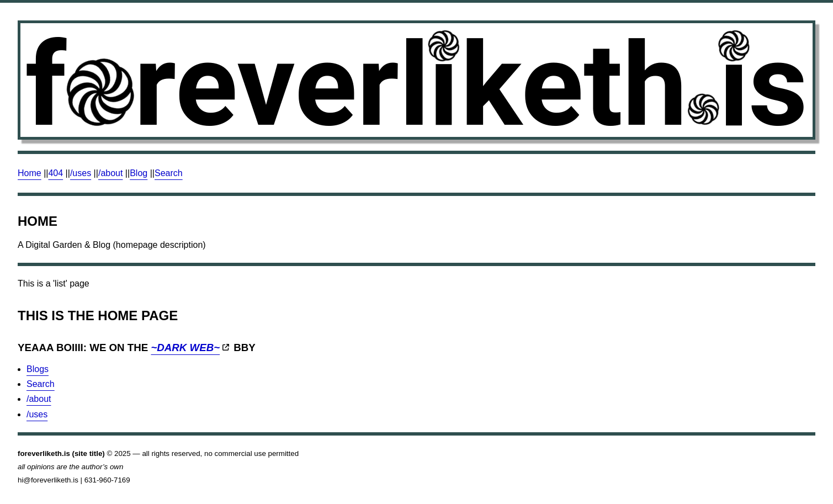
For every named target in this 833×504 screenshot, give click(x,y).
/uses (81, 173)
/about (110, 173)
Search (169, 173)
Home (30, 173)
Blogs (38, 369)
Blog (139, 173)
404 (55, 173)
